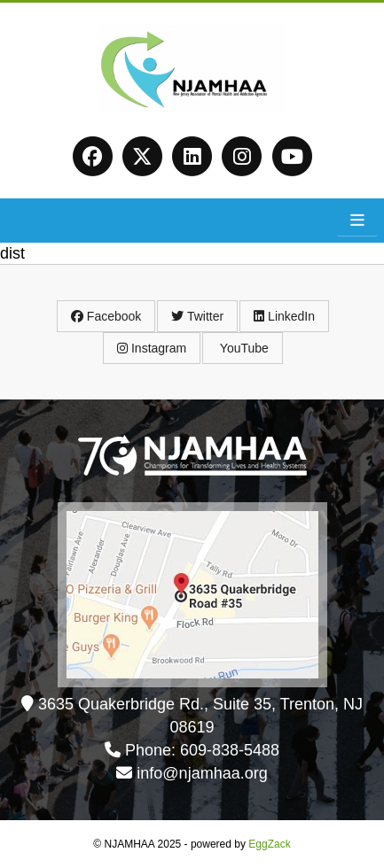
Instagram (152, 348)
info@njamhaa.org (202, 773)
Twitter (197, 316)
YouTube (243, 348)
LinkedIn (284, 316)
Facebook (106, 316)
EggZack (269, 844)
